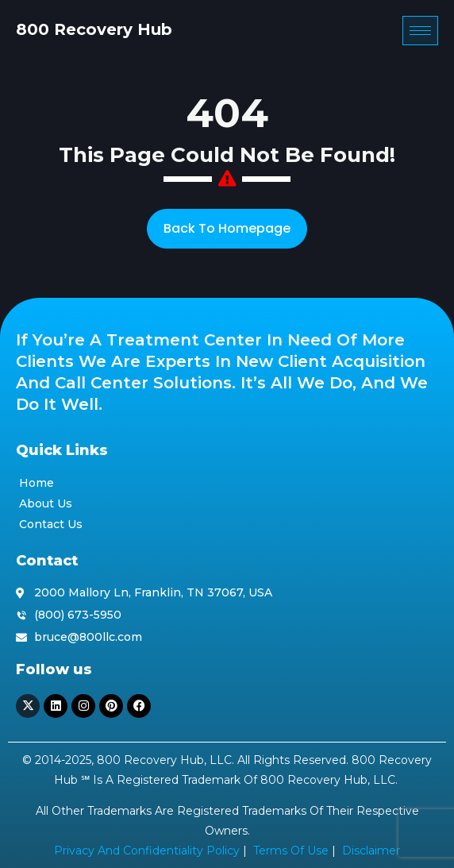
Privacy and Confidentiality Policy (147, 851)
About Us (46, 503)
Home (37, 483)
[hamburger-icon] (420, 31)
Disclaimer (371, 851)
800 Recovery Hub (94, 29)
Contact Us (51, 524)
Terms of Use (291, 851)
